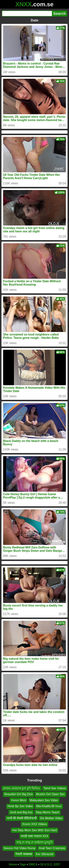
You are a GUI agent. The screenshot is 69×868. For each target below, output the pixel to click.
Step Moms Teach (47, 812)
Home (13, 864)
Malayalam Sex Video (44, 800)
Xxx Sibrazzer (45, 854)
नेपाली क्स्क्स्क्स (24, 854)
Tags (23, 864)
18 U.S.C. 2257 (50, 864)
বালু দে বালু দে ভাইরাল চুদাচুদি (34, 842)
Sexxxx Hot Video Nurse (20, 848)
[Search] (27, 13)
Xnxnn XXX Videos (34, 824)
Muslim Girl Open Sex (50, 794)
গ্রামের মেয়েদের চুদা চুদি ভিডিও (22, 788)
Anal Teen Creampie (52, 848)
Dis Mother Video (51, 818)
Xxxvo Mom (19, 800)
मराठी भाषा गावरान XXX (34, 836)
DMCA (33, 864)
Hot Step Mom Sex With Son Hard (34, 830)
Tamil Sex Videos (55, 788)
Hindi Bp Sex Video (20, 806)
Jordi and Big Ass (21, 812)
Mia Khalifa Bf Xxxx (49, 806)
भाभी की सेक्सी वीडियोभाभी (22, 818)
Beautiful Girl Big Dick (18, 794)
